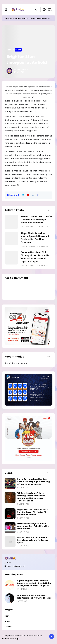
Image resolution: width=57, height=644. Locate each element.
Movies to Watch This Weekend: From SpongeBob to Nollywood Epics (33, 540)
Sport (18, 50)
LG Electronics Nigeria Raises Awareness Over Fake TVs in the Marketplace (33, 526)
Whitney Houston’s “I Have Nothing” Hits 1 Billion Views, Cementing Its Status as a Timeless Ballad (31, 497)
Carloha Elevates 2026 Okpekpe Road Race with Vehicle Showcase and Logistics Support (35, 257)
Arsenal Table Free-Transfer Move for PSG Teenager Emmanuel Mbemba (36, 220)
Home (10, 50)
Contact (9, 627)
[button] (43, 195)
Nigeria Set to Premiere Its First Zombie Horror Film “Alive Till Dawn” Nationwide (33, 512)
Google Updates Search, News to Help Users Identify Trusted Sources (35, 597)
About (8, 621)
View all (50, 210)
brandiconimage (11, 639)
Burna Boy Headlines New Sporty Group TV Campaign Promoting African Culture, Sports (34, 482)
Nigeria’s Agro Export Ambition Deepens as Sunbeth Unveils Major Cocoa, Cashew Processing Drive (34, 583)
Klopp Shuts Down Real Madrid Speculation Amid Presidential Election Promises (35, 238)
